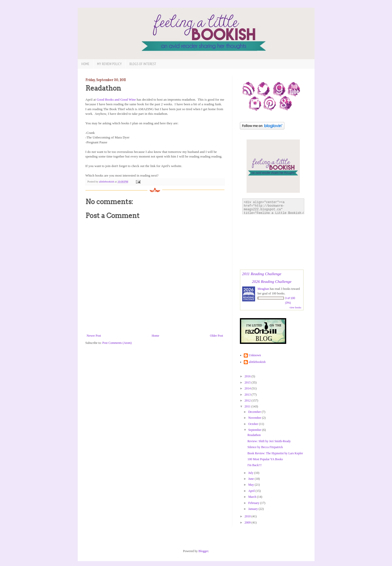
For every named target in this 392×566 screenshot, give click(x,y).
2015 (248, 382)
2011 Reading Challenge (262, 274)
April (252, 491)
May (251, 485)
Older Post (217, 336)
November (255, 418)
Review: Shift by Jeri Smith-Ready (269, 441)
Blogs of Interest (143, 64)
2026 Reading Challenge (272, 281)
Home (85, 64)
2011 (248, 406)
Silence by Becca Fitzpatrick (265, 447)
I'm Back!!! (254, 465)
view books (295, 307)
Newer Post (94, 336)
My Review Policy (109, 64)
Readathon (254, 435)
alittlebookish (257, 362)
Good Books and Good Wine (116, 99)
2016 (248, 376)
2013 (248, 395)
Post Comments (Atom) (117, 343)
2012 (248, 400)
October (254, 424)
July (251, 473)
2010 (248, 516)
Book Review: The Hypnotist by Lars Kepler (275, 453)
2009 (248, 523)
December (255, 412)
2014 (248, 388)
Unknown (255, 355)
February (254, 503)
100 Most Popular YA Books (265, 459)
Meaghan (263, 289)
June (251, 479)
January (253, 509)
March (252, 497)
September (255, 430)
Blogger (203, 551)
